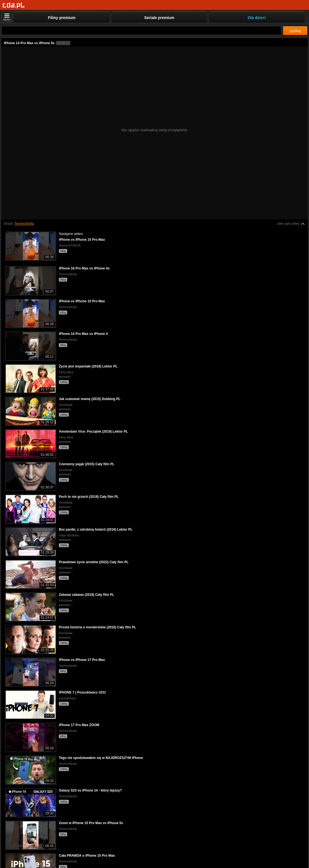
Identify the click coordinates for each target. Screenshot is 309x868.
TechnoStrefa (24, 224)
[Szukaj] (141, 31)
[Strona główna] (14, 5)
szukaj (295, 31)
